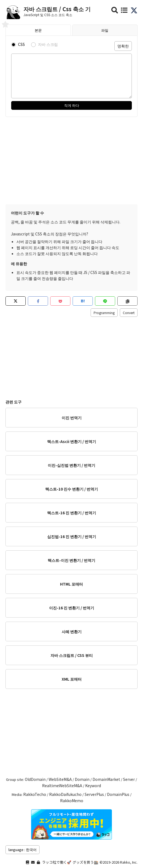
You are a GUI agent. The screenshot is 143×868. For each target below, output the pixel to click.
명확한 (123, 46)
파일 (105, 30)
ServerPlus (94, 794)
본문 (38, 30)
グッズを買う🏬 (85, 862)
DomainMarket (106, 779)
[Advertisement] (71, 161)
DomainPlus (118, 794)
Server (129, 779)
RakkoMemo (72, 801)
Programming (104, 313)
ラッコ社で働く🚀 (57, 862)
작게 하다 (72, 105)
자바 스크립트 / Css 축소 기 (57, 9)
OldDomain (35, 779)
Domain (82, 779)
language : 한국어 (23, 850)
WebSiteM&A (60, 779)
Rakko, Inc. (129, 862)
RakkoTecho (35, 794)
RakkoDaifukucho (65, 794)
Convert (129, 313)
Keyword (93, 786)
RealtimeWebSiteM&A (62, 786)
